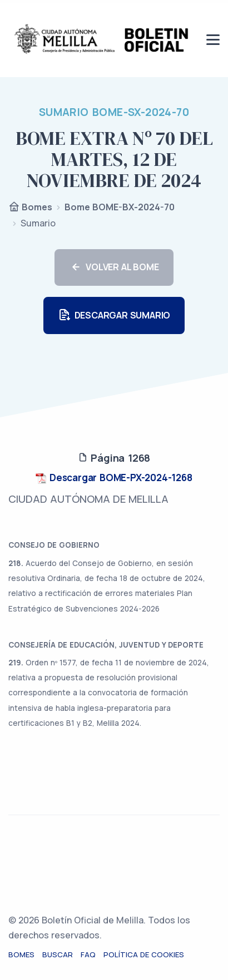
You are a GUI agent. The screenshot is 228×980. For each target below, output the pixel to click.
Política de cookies (144, 954)
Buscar (58, 954)
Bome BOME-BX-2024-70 (120, 207)
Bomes (30, 208)
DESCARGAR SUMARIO (114, 315)
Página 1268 (114, 458)
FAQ (88, 954)
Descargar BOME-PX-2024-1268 (114, 478)
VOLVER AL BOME (114, 268)
